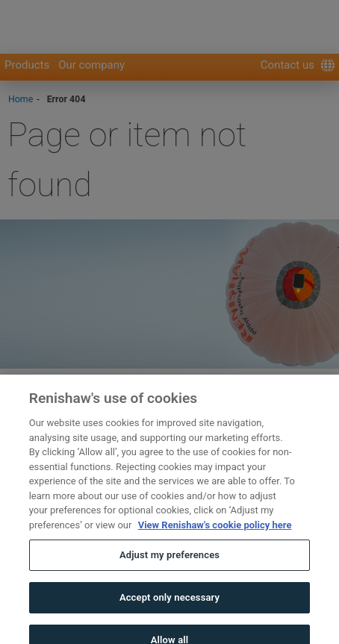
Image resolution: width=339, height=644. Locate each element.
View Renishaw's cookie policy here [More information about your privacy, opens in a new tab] (215, 534)
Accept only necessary (169, 606)
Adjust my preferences (169, 565)
